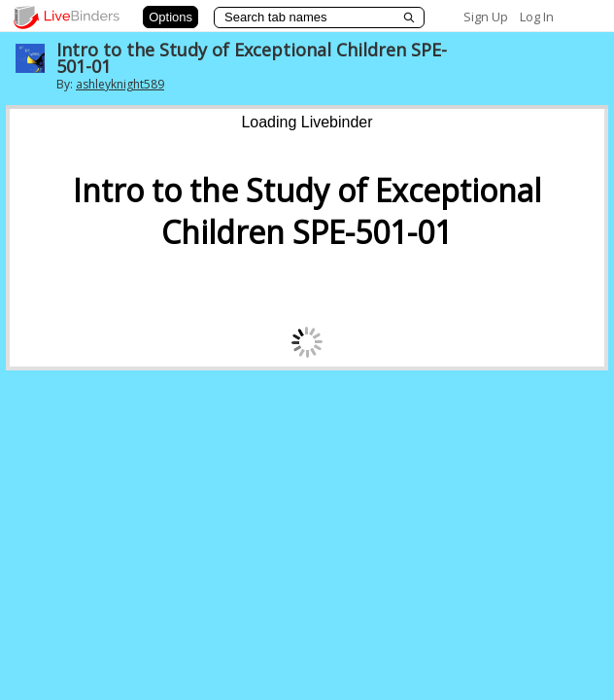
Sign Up (486, 17)
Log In (537, 17)
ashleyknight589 (120, 84)
